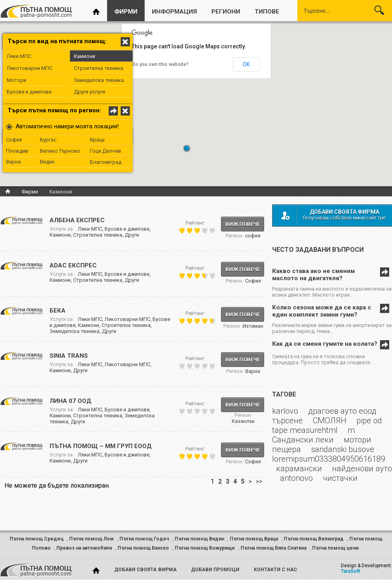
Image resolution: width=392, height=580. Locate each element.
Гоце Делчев (105, 151)
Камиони (85, 56)
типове (267, 12)
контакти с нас (276, 570)
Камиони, (61, 235)
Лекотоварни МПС (30, 68)
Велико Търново (60, 151)
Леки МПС (19, 56)
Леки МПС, (91, 229)
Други (132, 235)
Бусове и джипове (29, 92)
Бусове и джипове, (128, 229)
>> (259, 481)
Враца (97, 140)
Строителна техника (98, 68)
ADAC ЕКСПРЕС (73, 265)
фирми (126, 12)
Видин (47, 162)
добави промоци (215, 570)
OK (246, 64)
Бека (58, 311)
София (14, 140)
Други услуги (90, 92)
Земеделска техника (99, 80)
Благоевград (106, 162)
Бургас (48, 140)
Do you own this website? (160, 64)
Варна (13, 162)
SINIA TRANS (69, 356)
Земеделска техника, (76, 331)
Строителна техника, (99, 235)
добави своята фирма (145, 570)
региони (226, 12)
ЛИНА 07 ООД (71, 401)
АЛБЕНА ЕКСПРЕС (77, 220)
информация (174, 12)
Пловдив (17, 151)
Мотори (17, 80)
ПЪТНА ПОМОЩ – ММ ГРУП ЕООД (101, 446)
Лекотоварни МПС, (129, 319)
